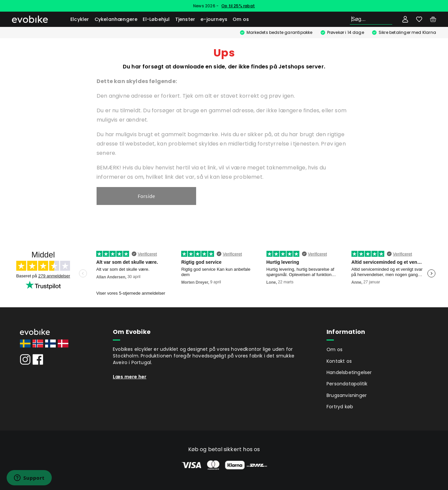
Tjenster (185, 19)
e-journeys (214, 19)
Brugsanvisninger (347, 395)
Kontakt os (339, 361)
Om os (241, 19)
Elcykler (80, 19)
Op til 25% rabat (238, 6)
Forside (146, 196)
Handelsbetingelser (349, 372)
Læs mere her (130, 377)
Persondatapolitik (347, 384)
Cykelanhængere (116, 19)
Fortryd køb (340, 407)
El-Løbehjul (156, 19)
